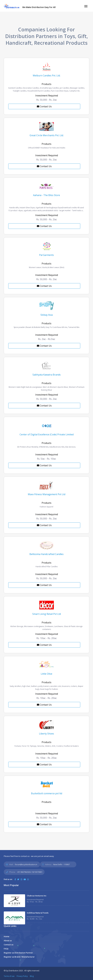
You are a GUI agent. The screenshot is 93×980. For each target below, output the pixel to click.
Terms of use (9, 976)
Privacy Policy (22, 976)
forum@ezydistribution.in (26, 864)
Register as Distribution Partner (18, 953)
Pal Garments (46, 255)
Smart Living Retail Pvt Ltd (47, 614)
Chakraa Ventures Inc (37, 896)
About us (8, 941)
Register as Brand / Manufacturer (19, 957)
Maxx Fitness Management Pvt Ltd (47, 494)
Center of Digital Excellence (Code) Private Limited (47, 434)
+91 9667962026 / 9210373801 (30, 872)
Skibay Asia (47, 315)
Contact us (9, 945)
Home (7, 936)
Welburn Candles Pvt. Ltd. (47, 76)
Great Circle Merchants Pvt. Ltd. (47, 135)
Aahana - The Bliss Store (46, 195)
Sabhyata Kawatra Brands (47, 375)
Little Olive (46, 674)
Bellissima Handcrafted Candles (46, 554)
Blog (32, 976)
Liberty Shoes (46, 734)
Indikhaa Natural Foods (38, 913)
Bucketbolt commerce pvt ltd (47, 793)
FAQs (6, 949)
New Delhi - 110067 (61, 864)
